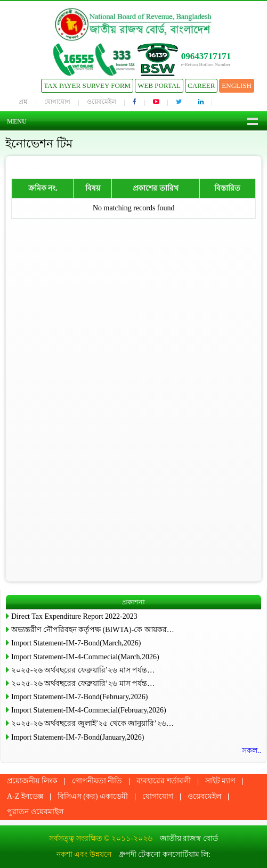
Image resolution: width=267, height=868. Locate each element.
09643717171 (206, 56)
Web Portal (159, 85)
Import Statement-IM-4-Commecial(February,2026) (89, 710)
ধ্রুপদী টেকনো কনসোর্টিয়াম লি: (165, 854)
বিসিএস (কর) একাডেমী (93, 796)
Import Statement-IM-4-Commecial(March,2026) (85, 657)
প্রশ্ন (23, 102)
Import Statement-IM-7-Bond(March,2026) (76, 643)
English (237, 85)
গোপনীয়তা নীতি (97, 781)
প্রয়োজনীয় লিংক (32, 781)
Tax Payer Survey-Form (87, 85)
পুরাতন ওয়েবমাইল (35, 812)
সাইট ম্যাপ (221, 781)
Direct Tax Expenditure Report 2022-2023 (74, 616)
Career (201, 85)
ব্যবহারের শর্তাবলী (164, 781)
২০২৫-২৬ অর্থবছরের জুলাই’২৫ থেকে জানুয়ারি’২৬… (92, 723)
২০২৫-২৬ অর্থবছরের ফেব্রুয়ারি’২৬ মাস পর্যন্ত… (83, 670)
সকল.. (252, 751)
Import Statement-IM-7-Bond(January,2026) (78, 737)
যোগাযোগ (57, 102)
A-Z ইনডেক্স (25, 796)
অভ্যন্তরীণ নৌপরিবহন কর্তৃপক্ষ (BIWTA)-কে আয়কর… (93, 630)
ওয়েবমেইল (102, 102)
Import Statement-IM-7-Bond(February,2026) (79, 697)
